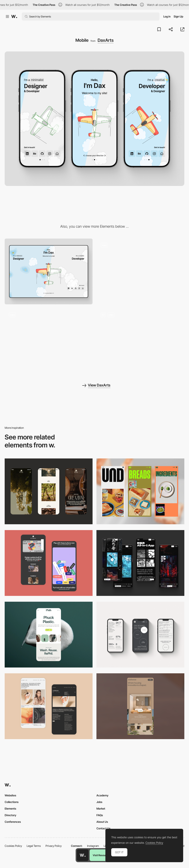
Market (101, 809)
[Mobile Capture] (49, 706)
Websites (10, 795)
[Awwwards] (14, 16)
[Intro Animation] (49, 341)
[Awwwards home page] (83, 855)
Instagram (93, 846)
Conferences (13, 822)
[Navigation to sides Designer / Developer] (140, 341)
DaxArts (106, 40)
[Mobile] (49, 491)
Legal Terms (34, 846)
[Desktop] (49, 271)
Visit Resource (101, 855)
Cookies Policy (13, 846)
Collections (12, 802)
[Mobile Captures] (49, 563)
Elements (10, 809)
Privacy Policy (54, 846)
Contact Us (103, 828)
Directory (10, 815)
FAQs (100, 815)
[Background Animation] (140, 271)
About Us (102, 822)
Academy (102, 795)
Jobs (99, 802)
